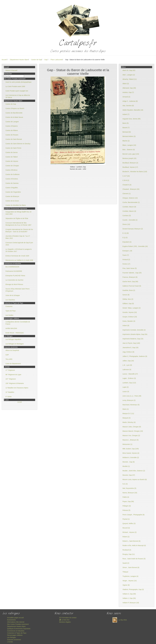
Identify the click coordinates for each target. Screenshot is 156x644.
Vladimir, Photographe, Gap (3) (133, 589)
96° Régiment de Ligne (13, 375)
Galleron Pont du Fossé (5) (132, 286)
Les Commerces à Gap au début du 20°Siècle (18, 96)
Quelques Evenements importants (19, 629)
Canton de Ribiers (12, 130)
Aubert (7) (126, 114)
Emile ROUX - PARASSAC (15, 333)
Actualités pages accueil (15, 618)
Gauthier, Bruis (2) (129, 290)
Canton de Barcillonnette (14, 113)
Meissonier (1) (127, 444)
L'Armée (10, 642)
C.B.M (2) (126, 180)
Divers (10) (126, 224)
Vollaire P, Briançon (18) (131, 603)
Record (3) (126, 528)
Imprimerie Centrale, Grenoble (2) (134, 330)
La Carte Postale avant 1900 (15, 86)
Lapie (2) (126, 387)
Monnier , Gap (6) (129, 462)
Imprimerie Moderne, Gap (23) (133, 339)
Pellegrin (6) (127, 506)
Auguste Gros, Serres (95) (132, 119)
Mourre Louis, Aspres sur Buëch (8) (135, 479)
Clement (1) (127, 194)
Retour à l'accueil (11, 70)
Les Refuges (12, 637)
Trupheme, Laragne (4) (130, 576)
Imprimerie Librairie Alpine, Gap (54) (135, 334)
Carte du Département (13, 364)
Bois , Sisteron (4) (129, 150)
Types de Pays (11, 311)
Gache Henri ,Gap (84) (130, 282)
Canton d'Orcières (12, 179)
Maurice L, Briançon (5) (131, 440)
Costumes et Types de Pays (17, 633)
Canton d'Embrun (12, 170)
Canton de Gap (36, 60)
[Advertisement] (78, 187)
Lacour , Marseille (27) (130, 374)
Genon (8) (126, 295)
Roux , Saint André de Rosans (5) (134, 559)
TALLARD (9, 359)
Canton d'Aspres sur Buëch (15, 108)
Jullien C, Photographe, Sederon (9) (135, 356)
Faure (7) (126, 255)
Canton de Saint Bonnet (14, 139)
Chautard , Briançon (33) (131, 189)
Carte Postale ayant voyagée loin (17, 91)
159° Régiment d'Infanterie (15, 383)
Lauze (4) (126, 392)
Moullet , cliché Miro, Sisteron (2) (134, 471)
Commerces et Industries (16, 631)
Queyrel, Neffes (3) (129, 523)
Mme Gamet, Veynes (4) (131, 453)
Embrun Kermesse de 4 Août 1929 (17, 256)
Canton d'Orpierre (12, 126)
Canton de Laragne (12, 122)
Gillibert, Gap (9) (128, 304)
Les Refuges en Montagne (15, 344)
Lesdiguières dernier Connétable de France (18, 323)
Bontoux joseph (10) (129, 158)
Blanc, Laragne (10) (129, 145)
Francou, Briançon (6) (130, 277)
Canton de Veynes (12, 161)
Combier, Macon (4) (129, 211)
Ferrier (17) (126, 264)
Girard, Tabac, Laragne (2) (132, 308)
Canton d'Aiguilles (12, 188)
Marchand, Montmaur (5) (131, 405)
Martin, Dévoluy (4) (129, 422)
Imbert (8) (126, 326)
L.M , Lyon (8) (127, 365)
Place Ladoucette (56, 60)
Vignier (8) (126, 585)
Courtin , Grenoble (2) (130, 220)
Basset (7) (126, 128)
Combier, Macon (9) (129, 207)
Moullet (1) (126, 466)
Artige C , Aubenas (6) (130, 101)
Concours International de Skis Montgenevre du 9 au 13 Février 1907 (18, 224)
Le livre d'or (64, 620)
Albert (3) (126, 84)
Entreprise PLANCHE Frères (15, 276)
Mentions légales (65, 622)
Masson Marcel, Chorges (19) (133, 431)
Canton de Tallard (12, 157)
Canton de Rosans (12, 135)
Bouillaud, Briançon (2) (130, 163)
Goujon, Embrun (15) (130, 317)
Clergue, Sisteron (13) (130, 198)
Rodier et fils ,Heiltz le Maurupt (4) (134, 545)
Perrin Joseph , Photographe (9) (133, 515)
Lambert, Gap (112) (129, 383)
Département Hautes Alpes (19, 60)
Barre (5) (126, 123)
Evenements (11, 620)
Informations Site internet (16, 622)
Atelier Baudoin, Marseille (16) (133, 110)
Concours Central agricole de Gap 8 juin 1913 (19, 244)
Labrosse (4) (127, 370)
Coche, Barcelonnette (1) (131, 202)
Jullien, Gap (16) (128, 361)
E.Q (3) (125, 238)
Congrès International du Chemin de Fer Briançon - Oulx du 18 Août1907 (19, 231)
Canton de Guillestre (13, 174)
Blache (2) (126, 141)
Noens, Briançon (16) (130, 493)
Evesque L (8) (127, 251)
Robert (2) (126, 537)
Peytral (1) (126, 519)
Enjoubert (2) (127, 242)
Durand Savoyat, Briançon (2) (133, 229)
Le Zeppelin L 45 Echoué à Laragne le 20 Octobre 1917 (19, 250)
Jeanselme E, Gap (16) (130, 348)
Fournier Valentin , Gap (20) (132, 273)
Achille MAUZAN (11, 328)
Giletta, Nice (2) (128, 299)
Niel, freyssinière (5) (129, 488)
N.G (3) (125, 484)
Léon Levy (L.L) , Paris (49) (132, 396)
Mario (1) (126, 409)
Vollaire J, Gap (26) (129, 598)
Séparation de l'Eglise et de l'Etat (17, 218)
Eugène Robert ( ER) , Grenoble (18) (135, 246)
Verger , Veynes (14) (130, 581)
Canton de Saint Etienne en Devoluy (18, 144)
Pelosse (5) (126, 510)
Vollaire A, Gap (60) (129, 594)
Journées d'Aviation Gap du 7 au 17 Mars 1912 (18, 237)
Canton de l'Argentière (13, 192)
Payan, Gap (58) (128, 501)
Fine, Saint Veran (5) (130, 268)
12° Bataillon (10, 392)
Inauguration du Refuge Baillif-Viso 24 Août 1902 (18, 213)
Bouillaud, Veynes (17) (130, 167)
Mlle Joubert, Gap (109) (131, 449)
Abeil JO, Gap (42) (129, 70)
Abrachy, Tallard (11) (130, 79)
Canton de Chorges (12, 166)
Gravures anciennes (14, 640)
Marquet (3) (126, 418)
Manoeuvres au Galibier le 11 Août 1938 (19, 260)
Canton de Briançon (12, 196)
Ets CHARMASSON (12, 267)
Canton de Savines (12, 183)
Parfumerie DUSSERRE (14, 271)
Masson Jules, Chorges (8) (132, 427)
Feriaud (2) (126, 260)
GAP (7, 355)
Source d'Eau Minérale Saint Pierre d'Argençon (18, 290)
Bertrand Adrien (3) (129, 136)
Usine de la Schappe (13, 295)
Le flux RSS (119, 620)
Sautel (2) (126, 563)
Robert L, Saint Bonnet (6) (132, 541)
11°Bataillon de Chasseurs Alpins (17, 388)
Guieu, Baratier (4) (129, 321)
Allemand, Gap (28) (129, 88)
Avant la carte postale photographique (18, 82)
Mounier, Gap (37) (129, 475)
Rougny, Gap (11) (129, 554)
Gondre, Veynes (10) (130, 312)
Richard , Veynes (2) (130, 532)
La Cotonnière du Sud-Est (14, 280)
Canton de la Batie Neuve (14, 117)
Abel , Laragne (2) (129, 75)
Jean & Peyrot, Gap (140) (131, 343)
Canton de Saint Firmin (13, 148)
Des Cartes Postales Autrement (18, 624)
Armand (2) (126, 97)
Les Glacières (10, 300)
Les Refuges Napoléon (13, 339)
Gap (46, 60)
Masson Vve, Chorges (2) (131, 435)
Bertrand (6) (127, 132)
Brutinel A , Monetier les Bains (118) (135, 172)
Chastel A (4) (127, 185)
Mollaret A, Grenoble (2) (131, 457)
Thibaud (125, 572)
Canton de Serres (12, 152)
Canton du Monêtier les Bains (16, 205)
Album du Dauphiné (12, 350)
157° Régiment (11, 379)
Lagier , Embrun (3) (129, 378)
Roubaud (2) (127, 550)
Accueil (4, 60)
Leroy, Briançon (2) (129, 400)
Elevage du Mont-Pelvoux (14, 284)
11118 (20, 402)
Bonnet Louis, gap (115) (131, 154)
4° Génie (9, 397)
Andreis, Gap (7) (128, 92)
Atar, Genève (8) (128, 106)
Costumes (9, 306)
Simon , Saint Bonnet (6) (131, 567)
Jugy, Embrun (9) (128, 352)
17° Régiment (10, 370)
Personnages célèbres (15, 635)
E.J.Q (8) (126, 233)
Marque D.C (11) (128, 413)
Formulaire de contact (68, 618)
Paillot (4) (126, 497)
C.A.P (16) (126, 176)
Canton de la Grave (12, 201)
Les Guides (9, 315)
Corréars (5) (127, 216)
